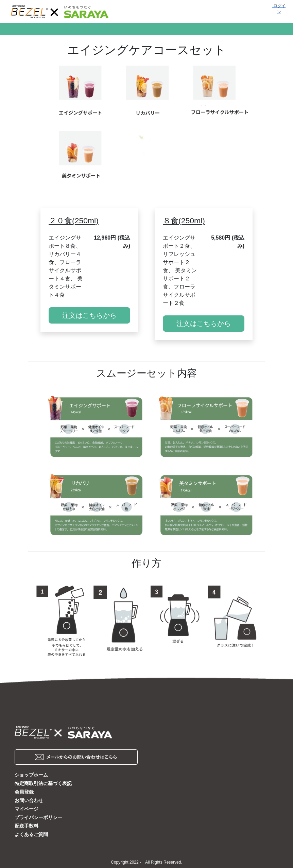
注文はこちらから (89, 315)
